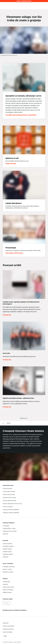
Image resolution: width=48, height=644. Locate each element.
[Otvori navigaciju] (46, 6)
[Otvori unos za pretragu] (43, 6)
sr (3, 423)
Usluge (8, 423)
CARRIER (19, 642)
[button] (24, 418)
